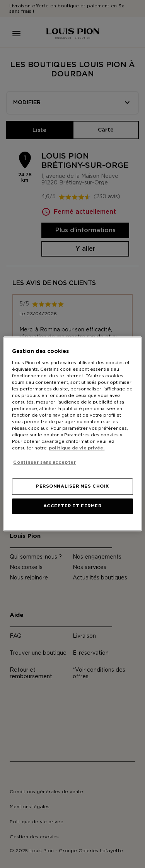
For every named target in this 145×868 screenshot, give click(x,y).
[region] (72, 434)
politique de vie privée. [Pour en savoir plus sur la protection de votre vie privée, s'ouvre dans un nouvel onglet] (77, 448)
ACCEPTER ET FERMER (72, 506)
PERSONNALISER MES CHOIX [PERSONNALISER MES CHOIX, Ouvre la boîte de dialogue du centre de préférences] (72, 487)
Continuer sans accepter (44, 462)
